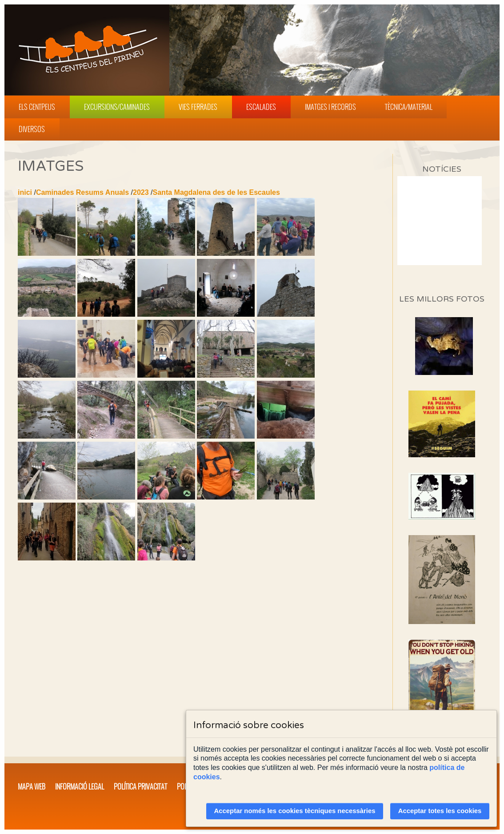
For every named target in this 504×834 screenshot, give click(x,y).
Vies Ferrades (198, 107)
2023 (141, 192)
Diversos (32, 129)
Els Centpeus (37, 107)
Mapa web (32, 786)
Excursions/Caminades (117, 107)
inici (25, 192)
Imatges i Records (330, 107)
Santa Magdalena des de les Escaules (216, 192)
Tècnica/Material (409, 107)
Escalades (261, 107)
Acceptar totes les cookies (440, 811)
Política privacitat (140, 786)
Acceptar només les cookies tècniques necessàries (295, 811)
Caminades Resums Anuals (82, 192)
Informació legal (80, 786)
